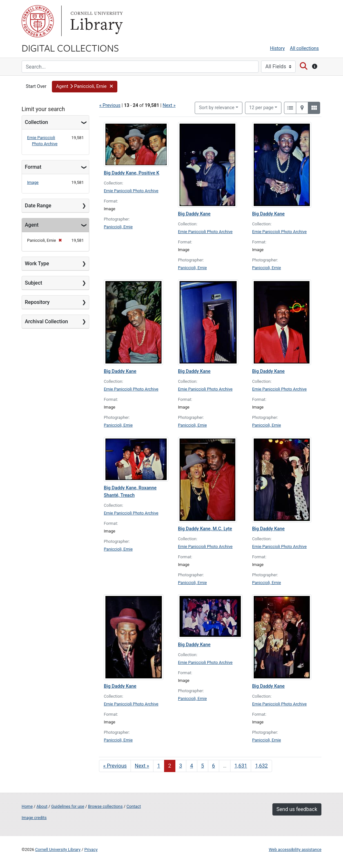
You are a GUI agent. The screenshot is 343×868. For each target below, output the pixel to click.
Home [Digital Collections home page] (27, 806)
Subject (34, 283)
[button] (85, 87)
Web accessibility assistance (295, 849)
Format (33, 167)
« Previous (110, 105)
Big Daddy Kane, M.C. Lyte (205, 529)
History (278, 48)
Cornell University (38, 21)
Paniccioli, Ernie (118, 227)
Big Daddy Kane (194, 214)
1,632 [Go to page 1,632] (261, 766)
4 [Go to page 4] (192, 766)
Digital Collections (70, 48)
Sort (217, 108)
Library (96, 21)
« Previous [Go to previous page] (115, 766)
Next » (169, 105)
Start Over (36, 86)
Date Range (38, 206)
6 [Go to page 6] (214, 766)
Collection (36, 122)
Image (33, 182)
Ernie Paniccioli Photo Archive (131, 191)
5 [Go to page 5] (203, 766)
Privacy (91, 849)
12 (261, 107)
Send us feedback (297, 809)
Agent (32, 225)
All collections (304, 48)
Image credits (34, 818)
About (42, 806)
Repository (37, 302)
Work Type (37, 264)
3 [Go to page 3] (181, 766)
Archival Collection (46, 321)
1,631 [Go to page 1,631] (241, 766)
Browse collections (105, 806)
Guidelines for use (68, 806)
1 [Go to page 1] (159, 766)
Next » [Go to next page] (142, 766)
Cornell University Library (58, 849)
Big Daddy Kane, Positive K (132, 173)
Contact (134, 806)
